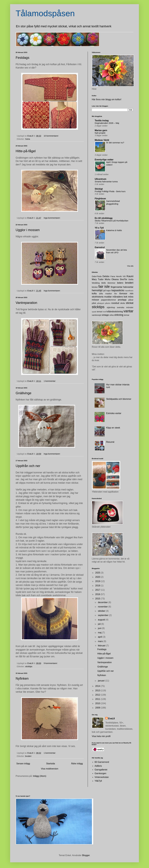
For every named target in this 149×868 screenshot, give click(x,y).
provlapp (122, 300)
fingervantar (117, 287)
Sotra (28, 139)
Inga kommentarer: (52, 218)
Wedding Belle (99, 283)
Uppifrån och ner (28, 466)
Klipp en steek (113, 428)
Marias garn (101, 130)
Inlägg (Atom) (40, 776)
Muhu (108, 279)
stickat (130, 303)
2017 (98, 590)
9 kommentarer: (51, 663)
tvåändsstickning (115, 312)
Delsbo (106, 276)
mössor (95, 300)
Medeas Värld (102, 140)
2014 (98, 686)
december (103, 602)
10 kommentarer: (51, 136)
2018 (98, 586)
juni (100, 628)
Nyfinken (22, 678)
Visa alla (130, 266)
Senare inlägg (23, 764)
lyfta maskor (106, 294)
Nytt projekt (100, 133)
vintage (105, 315)
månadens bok (120, 297)
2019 (98, 581)
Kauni (130, 276)
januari (102, 681)
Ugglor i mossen (28, 230)
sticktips (29, 666)
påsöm (108, 303)
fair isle (104, 287)
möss (131, 297)
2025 (98, 573)
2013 (98, 691)
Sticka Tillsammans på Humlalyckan (111, 221)
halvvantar (128, 287)
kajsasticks (118, 290)
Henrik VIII (121, 276)
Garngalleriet (101, 770)
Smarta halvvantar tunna (106, 182)
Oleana (115, 279)
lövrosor (123, 294)
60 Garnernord (102, 762)
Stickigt (99, 189)
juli (100, 624)
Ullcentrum (101, 179)
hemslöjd (97, 290)
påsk (94, 303)
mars (101, 641)
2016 (98, 594)
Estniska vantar (114, 413)
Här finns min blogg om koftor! (107, 99)
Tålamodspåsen (45, 13)
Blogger (86, 855)
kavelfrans (129, 291)
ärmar (127, 315)
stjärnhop (111, 307)
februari (102, 646)
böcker (95, 287)
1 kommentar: (50, 381)
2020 (98, 577)
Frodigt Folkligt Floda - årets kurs (110, 191)
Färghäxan (100, 199)
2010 (98, 703)
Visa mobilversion (50, 769)
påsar (131, 300)
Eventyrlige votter (104, 160)
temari (100, 312)
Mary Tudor (98, 279)
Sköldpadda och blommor (119, 399)
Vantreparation (26, 303)
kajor (108, 291)
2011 (98, 699)
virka (111, 315)
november (103, 607)
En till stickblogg (104, 218)
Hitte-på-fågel (26, 151)
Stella (131, 279)
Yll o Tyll (99, 228)
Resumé (110, 442)
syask (94, 312)
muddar (108, 297)
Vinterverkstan (102, 777)
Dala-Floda (97, 276)
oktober (102, 611)
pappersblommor (109, 300)
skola (123, 303)
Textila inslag (102, 121)
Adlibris (98, 766)
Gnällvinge (23, 393)
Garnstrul (100, 247)
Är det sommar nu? (115, 143)
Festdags (23, 58)
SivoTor (123, 279)
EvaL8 (111, 719)
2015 (98, 599)
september (103, 615)
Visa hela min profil (101, 736)
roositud (115, 303)
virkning (119, 315)
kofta (94, 294)
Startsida (51, 764)
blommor (111, 283)
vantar (128, 311)
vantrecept (96, 315)
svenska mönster (125, 307)
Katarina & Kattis (114, 230)
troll (104, 312)
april (100, 637)
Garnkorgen (100, 773)
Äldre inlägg (77, 764)
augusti (102, 620)
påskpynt (101, 303)
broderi (28, 756)
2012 (98, 695)
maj (100, 633)
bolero (120, 283)
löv (116, 294)
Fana (113, 276)
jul (105, 290)
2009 (98, 708)
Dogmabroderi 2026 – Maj (107, 123)
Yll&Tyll (98, 781)
